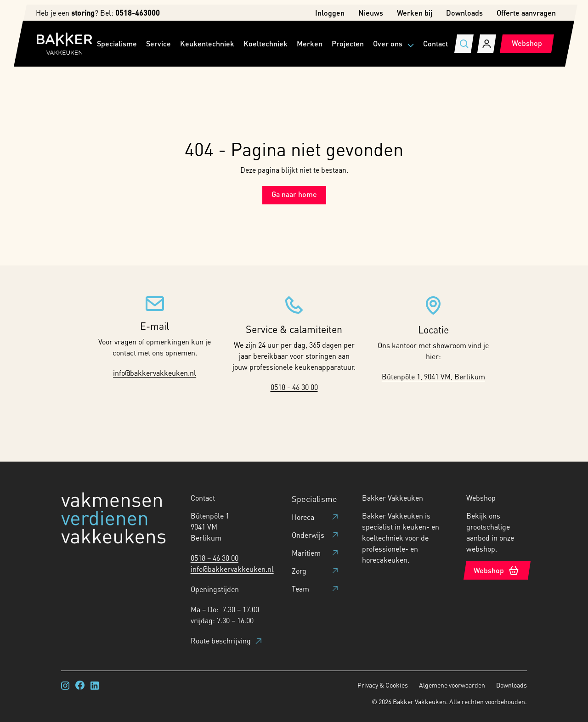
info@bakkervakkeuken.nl (155, 373)
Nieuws (371, 13)
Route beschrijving (226, 640)
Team (300, 589)
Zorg (299, 571)
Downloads (464, 13)
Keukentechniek (207, 43)
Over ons (388, 43)
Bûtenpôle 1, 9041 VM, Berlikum (433, 376)
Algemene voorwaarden (452, 685)
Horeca (303, 517)
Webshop (527, 43)
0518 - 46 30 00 (294, 387)
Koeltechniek (266, 43)
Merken (310, 43)
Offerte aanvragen (526, 13)
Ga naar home (294, 194)
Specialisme (117, 43)
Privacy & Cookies (383, 685)
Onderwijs (308, 535)
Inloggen (330, 13)
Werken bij (415, 13)
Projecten (348, 43)
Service (158, 43)
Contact (435, 43)
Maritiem (306, 553)
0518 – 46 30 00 (215, 558)
